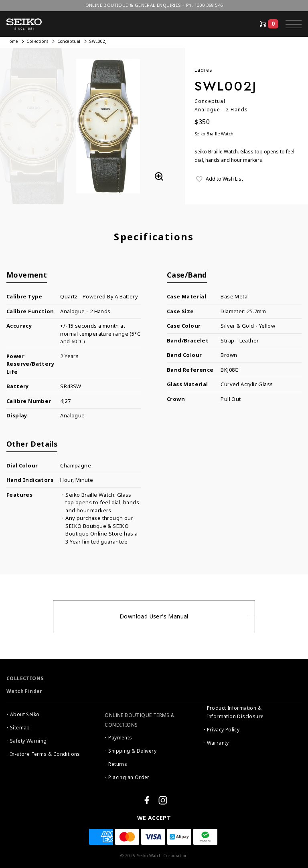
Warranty (218, 743)
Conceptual (69, 41)
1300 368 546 (209, 5)
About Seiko (25, 715)
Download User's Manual (154, 616)
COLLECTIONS (25, 679)
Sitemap (20, 728)
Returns (118, 764)
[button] (294, 24)
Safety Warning (28, 741)
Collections (37, 41)
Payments (120, 738)
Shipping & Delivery (132, 751)
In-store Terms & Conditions (45, 754)
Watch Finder (24, 691)
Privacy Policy (223, 730)
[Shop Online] (268, 24)
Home (12, 41)
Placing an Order (129, 777)
